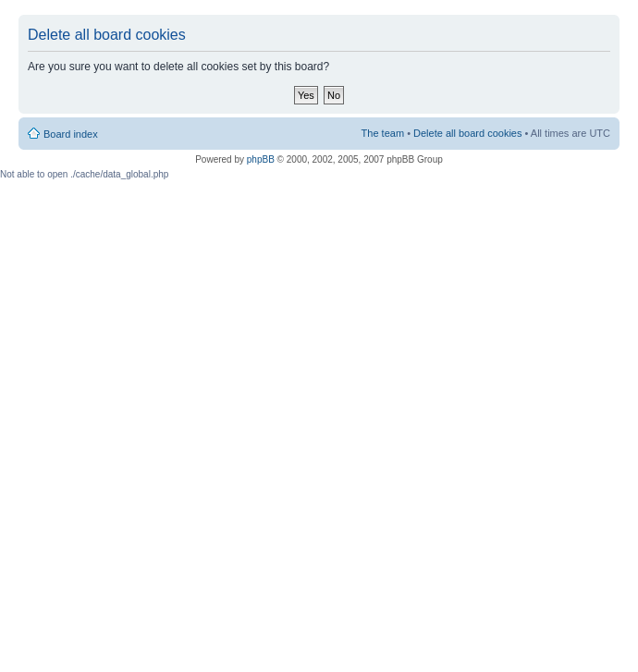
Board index (71, 134)
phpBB (261, 159)
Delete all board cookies (467, 133)
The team (383, 133)
